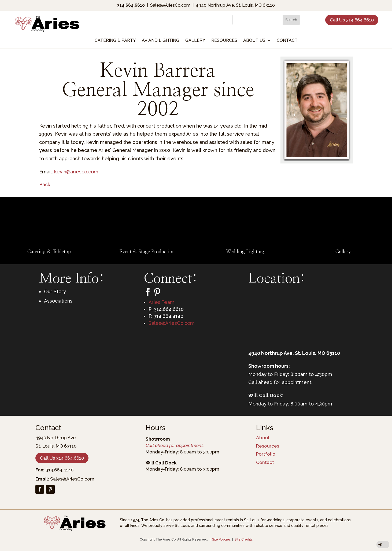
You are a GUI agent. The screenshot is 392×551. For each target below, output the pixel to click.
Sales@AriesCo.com (172, 323)
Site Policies (221, 539)
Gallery (195, 41)
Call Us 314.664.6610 (352, 20)
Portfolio (266, 454)
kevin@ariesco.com (76, 172)
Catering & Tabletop (49, 252)
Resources (224, 41)
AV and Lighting (161, 41)
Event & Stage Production (147, 252)
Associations (58, 301)
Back (45, 185)
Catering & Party (115, 41)
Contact (287, 41)
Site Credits (244, 539)
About (263, 438)
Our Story (55, 291)
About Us (254, 41)
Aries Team (162, 302)
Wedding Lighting (245, 252)
